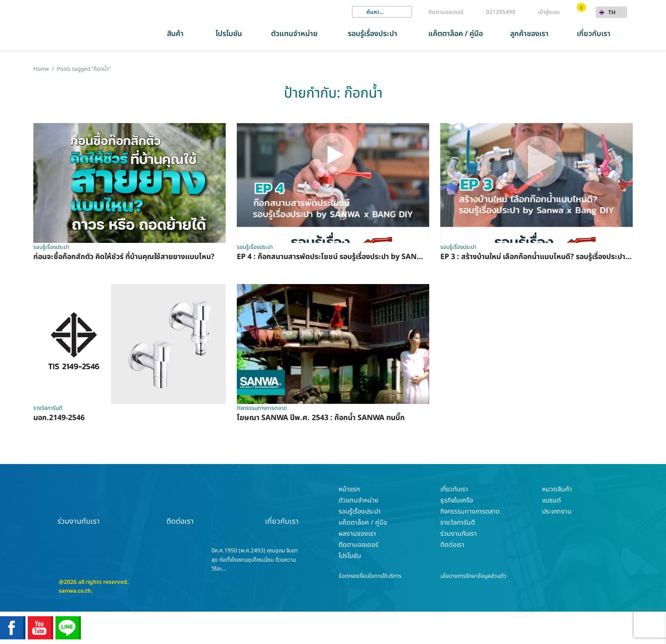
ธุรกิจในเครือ (457, 500)
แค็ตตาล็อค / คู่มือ (456, 34)
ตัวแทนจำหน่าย (294, 34)
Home (41, 69)
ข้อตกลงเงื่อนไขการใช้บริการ (370, 576)
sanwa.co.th (75, 591)
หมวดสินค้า (557, 489)
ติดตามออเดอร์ (446, 12)
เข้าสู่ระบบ (549, 12)
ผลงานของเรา (357, 534)
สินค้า (175, 34)
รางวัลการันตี (458, 523)
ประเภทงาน (557, 511)
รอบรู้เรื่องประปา (373, 34)
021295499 (501, 12)
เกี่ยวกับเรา (594, 34)
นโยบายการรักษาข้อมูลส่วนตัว (473, 576)
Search (359, 12)
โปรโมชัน (229, 34)
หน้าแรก (349, 489)
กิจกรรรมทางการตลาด (470, 511)
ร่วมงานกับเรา (79, 505)
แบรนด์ (552, 500)
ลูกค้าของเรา (529, 34)
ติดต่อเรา (180, 505)
